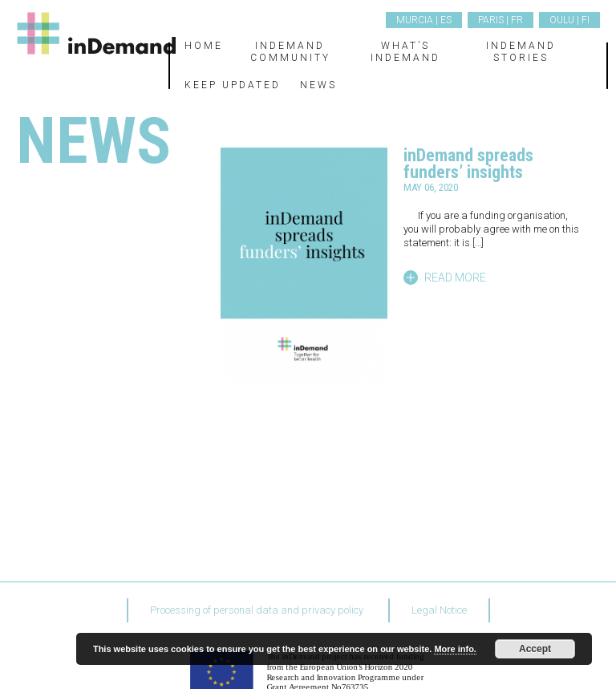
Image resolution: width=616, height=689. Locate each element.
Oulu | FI (569, 20)
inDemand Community (290, 51)
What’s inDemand (405, 51)
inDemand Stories (521, 51)
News (318, 85)
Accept (535, 649)
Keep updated (233, 85)
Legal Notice (439, 610)
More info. (455, 649)
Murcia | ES (424, 20)
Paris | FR (500, 20)
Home (204, 46)
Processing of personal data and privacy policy (257, 610)
